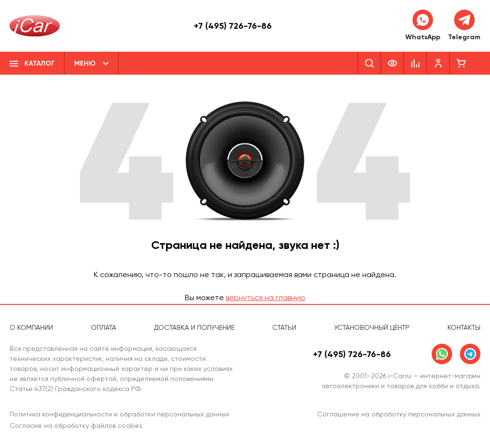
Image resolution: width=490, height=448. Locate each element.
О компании (31, 327)
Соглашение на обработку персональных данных (399, 414)
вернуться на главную (266, 297)
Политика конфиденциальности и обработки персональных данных (119, 414)
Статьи (284, 327)
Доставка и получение (194, 327)
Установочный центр (372, 327)
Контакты (464, 327)
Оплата (104, 327)
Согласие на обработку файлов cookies (76, 426)
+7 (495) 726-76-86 (233, 26)
